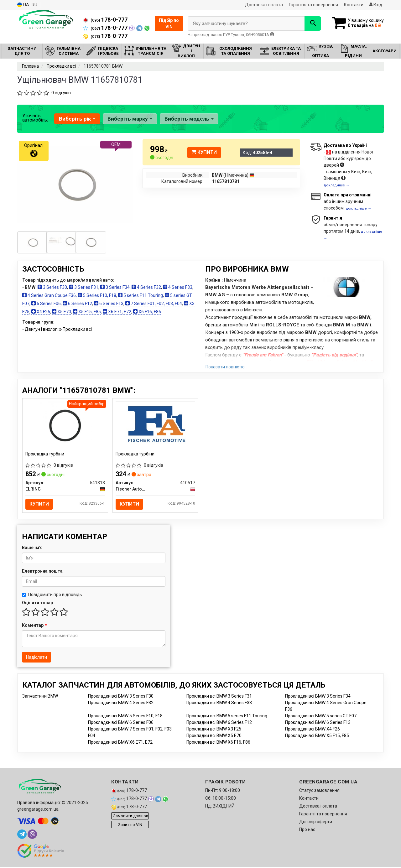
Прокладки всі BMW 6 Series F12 (219, 723)
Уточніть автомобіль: (35, 118)
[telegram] (22, 835)
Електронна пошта (42, 572)
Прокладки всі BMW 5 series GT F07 (321, 717)
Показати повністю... (227, 367)
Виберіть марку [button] (129, 119)
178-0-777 (105, 20)
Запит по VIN (130, 826)
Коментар (34, 626)
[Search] (310, 23)
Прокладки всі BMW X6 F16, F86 (218, 743)
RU (34, 5)
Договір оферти (316, 823)
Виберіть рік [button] (77, 119)
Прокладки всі (77, 329)
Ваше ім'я (32, 548)
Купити (204, 152)
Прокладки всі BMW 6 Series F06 (121, 723)
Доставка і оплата (264, 5)
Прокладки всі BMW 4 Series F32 (121, 704)
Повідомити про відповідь (52, 595)
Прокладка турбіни (45, 454)
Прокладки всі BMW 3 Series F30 (121, 697)
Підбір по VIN (169, 23)
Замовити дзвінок (131, 817)
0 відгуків (61, 93)
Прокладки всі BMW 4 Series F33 (219, 704)
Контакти (354, 5)
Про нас (307, 830)
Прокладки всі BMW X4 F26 (312, 730)
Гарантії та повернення (323, 815)
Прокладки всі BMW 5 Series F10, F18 (125, 717)
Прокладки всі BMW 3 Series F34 (318, 697)
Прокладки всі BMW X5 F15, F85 (317, 736)
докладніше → (336, 185)
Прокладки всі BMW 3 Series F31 (219, 697)
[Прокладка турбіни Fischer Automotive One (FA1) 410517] (155, 424)
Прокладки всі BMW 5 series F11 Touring (227, 717)
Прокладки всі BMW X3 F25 (214, 730)
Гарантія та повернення (313, 5)
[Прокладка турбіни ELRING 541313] (65, 425)
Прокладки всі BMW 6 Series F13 (318, 723)
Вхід (376, 5)
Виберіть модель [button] (188, 119)
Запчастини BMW (40, 697)
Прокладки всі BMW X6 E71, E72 (120, 743)
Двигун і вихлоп (42, 329)
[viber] (32, 835)
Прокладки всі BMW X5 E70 (214, 736)
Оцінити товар (37, 604)
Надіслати (36, 658)
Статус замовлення (319, 791)
